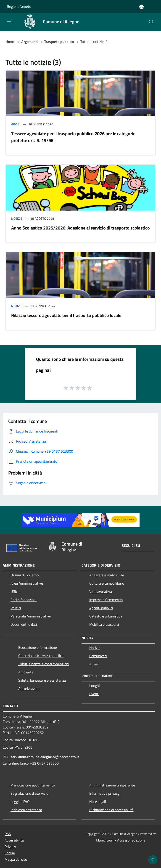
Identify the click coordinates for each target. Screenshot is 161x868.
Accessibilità (14, 840)
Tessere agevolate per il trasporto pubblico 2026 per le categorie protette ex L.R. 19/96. (73, 137)
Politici (16, 608)
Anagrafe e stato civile (107, 575)
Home (10, 42)
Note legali (98, 802)
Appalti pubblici (101, 608)
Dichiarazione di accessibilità (111, 810)
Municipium (105, 840)
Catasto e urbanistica (106, 616)
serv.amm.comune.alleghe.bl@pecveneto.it (45, 757)
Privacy (10, 847)
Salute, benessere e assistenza (42, 680)
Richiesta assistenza (26, 810)
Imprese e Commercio (106, 600)
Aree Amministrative (27, 583)
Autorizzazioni (29, 689)
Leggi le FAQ (20, 802)
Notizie (17, 218)
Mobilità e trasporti (104, 624)
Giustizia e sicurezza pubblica (41, 656)
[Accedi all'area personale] (141, 7)
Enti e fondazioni (24, 600)
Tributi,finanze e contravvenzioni (44, 664)
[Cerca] (151, 22)
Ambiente (26, 672)
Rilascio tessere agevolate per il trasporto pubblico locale (66, 315)
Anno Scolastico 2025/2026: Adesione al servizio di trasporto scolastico (80, 228)
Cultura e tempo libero (107, 583)
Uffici (15, 591)
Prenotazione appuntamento (33, 785)
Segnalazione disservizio (29, 793)
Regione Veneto (19, 6)
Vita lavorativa (101, 591)
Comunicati (98, 656)
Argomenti (29, 42)
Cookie (10, 853)
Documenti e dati (24, 624)
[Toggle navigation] (9, 21)
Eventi (94, 694)
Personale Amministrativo (31, 616)
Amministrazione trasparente (112, 785)
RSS (8, 834)
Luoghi (95, 686)
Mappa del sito (16, 859)
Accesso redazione (131, 840)
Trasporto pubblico (59, 42)
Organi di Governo (25, 575)
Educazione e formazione (38, 647)
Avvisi (16, 124)
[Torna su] (153, 860)
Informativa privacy (104, 793)
